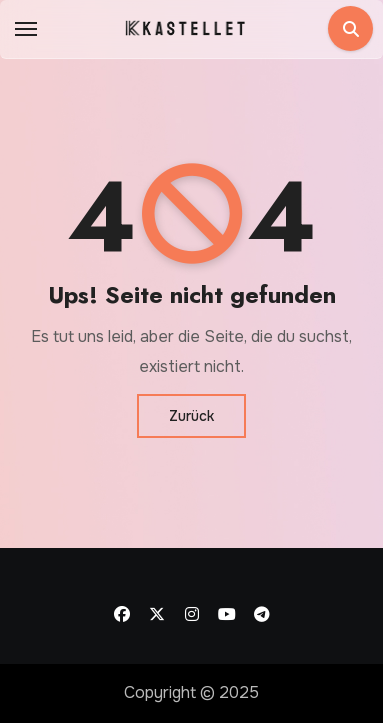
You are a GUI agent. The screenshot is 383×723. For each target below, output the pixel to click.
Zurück (191, 416)
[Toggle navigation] (26, 29)
